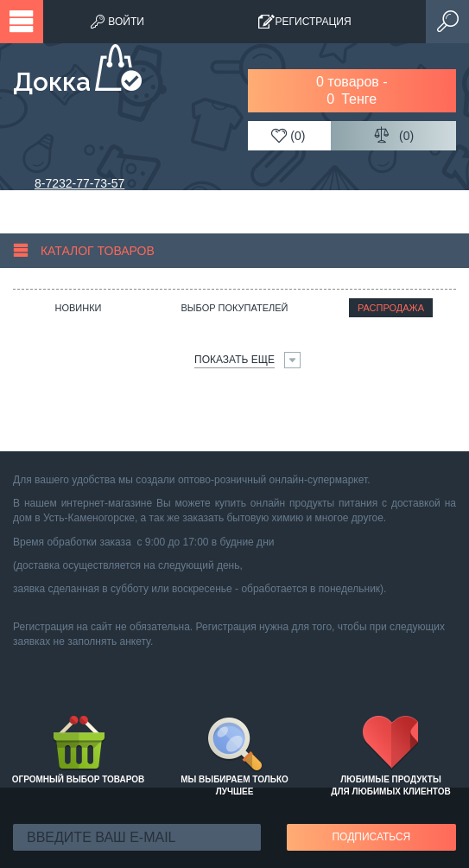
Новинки (78, 308)
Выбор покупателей (234, 308)
